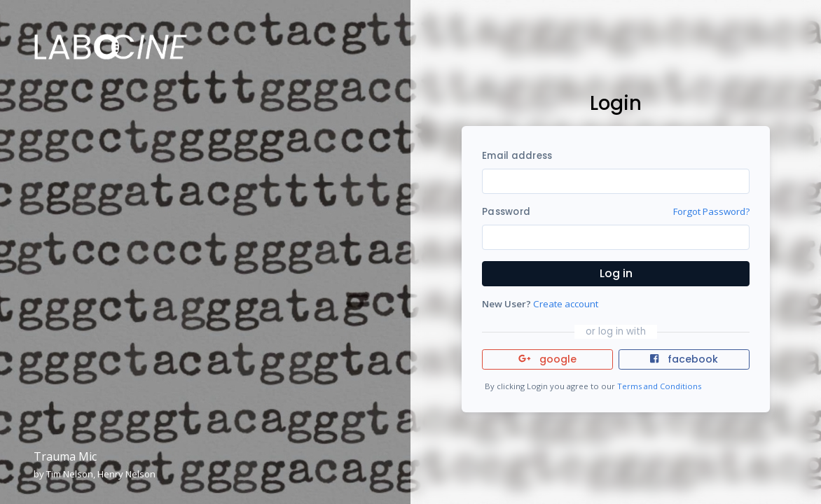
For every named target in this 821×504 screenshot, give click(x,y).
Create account (566, 304)
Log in (616, 273)
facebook (684, 359)
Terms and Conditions (659, 386)
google (547, 359)
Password (506, 212)
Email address (517, 156)
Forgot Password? (711, 211)
